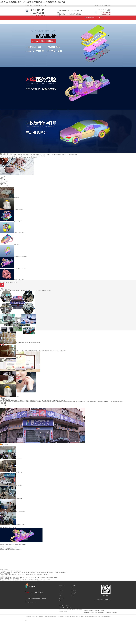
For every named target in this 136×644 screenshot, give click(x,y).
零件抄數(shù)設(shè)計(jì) (12, 280)
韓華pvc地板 (54, 616)
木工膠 (36, 616)
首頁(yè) (96, 6)
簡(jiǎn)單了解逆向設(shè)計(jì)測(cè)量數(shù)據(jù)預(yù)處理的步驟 (13, 545)
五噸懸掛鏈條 (91, 616)
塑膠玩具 (2, 179)
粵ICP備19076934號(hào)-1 (31, 603)
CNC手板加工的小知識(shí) (7, 548)
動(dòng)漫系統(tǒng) (4, 181)
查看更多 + (2, 398)
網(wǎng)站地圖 (102, 6)
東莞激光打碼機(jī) (75, 616)
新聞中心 (74, 590)
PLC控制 (27, 616)
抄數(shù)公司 (32, 616)
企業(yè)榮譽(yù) (63, 22)
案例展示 (9, 397)
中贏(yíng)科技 (107, 600)
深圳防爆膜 (87, 616)
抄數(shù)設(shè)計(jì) (41, 616)
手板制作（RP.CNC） (5, 183)
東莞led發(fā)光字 (48, 616)
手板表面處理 (10, 198)
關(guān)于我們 (88, 22)
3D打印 (101, 18)
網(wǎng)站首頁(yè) (89, 18)
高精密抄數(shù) (11, 498)
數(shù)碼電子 (3, 180)
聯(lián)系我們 (108, 6)
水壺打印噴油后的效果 (11, 209)
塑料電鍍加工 (62, 616)
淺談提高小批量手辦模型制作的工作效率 (10, 547)
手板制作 (30, 22)
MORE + (2, 446)
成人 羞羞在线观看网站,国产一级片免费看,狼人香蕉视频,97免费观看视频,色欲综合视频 (33, 2)
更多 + (1, 186)
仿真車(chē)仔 (3, 182)
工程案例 (61, 590)
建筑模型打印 (10, 384)
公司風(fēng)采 (76, 22)
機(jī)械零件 (3, 177)
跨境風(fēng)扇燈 (68, 616)
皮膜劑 (58, 616)
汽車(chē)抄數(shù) (11, 485)
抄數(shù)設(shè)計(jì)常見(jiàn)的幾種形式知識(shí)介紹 (10, 571)
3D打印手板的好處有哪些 (5, 574)
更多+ (1, 407)
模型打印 (9, 370)
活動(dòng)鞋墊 (81, 616)
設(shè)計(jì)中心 (11, 459)
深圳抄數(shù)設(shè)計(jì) (99, 616)
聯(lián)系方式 (100, 22)
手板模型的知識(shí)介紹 (5, 576)
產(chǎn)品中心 (41, 22)
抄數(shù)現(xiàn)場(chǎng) (13, 512)
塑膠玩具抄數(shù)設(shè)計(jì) (13, 268)
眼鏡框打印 (10, 357)
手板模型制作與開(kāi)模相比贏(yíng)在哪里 (11, 549)
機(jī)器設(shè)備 (11, 472)
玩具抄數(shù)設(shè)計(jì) (12, 233)
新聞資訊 (52, 22)
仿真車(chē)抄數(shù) (11, 221)
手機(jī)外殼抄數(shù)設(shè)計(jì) (13, 256)
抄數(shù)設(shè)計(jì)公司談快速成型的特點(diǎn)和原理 (11, 579)
